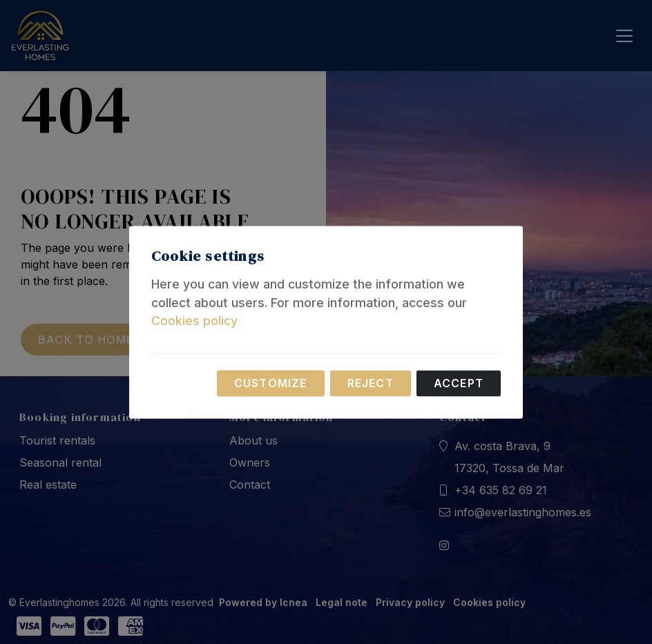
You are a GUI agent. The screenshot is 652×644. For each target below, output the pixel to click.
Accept (459, 383)
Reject (371, 383)
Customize (271, 383)
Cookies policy (194, 321)
